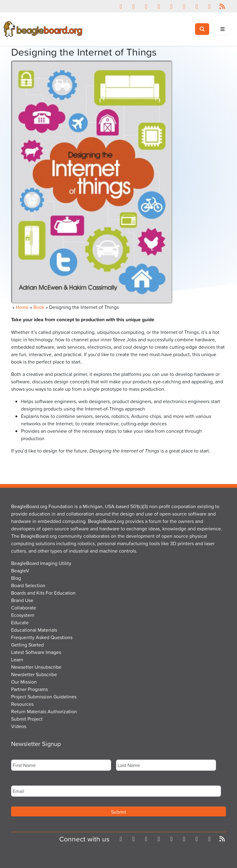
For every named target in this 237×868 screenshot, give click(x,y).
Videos (19, 726)
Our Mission (24, 682)
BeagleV (20, 571)
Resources (22, 704)
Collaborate (24, 608)
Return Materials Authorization (44, 711)
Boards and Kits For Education (43, 593)
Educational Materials (34, 630)
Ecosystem (23, 615)
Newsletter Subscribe (34, 674)
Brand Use (22, 600)
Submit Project (27, 719)
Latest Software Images (36, 652)
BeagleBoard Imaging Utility (41, 563)
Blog (16, 578)
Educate (20, 622)
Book (39, 307)
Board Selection (28, 585)
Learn (17, 659)
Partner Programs (29, 689)
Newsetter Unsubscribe (36, 667)
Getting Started (27, 645)
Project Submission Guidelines (44, 697)
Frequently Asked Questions (42, 637)
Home (22, 307)
